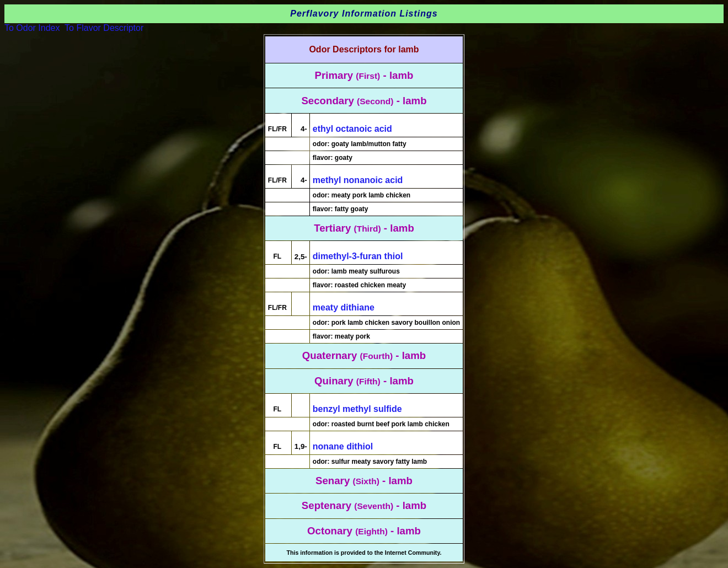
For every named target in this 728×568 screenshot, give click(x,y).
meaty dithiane (344, 307)
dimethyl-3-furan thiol (358, 256)
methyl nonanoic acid (358, 180)
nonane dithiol (343, 446)
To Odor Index (32, 28)
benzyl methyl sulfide (357, 409)
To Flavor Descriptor (104, 28)
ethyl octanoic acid (352, 129)
